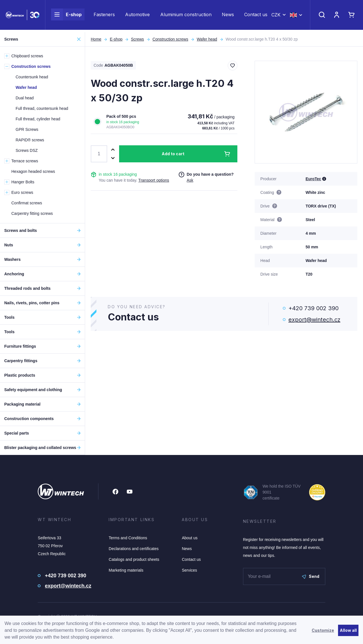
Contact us (256, 16)
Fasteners (104, 16)
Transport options (154, 180)
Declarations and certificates (134, 549)
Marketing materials (126, 570)
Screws (138, 39)
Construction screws (170, 39)
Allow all (348, 630)
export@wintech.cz (314, 320)
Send (311, 576)
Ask (190, 180)
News (228, 16)
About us (190, 538)
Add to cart (173, 154)
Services (189, 570)
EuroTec (313, 179)
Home (96, 39)
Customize (323, 630)
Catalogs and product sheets (134, 559)
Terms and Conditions (128, 538)
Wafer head (207, 39)
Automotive (137, 16)
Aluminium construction (186, 16)
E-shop (66, 16)
